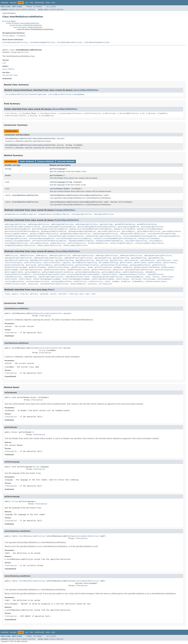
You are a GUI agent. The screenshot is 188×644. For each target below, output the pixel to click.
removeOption (30, 277)
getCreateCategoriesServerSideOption (50, 229)
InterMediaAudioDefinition (15, 42)
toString (73, 294)
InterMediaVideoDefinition (97, 42)
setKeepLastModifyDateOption (109, 241)
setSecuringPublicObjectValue (149, 243)
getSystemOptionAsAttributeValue (58, 272)
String (69, 145)
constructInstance (13, 263)
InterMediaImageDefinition (42, 42)
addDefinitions (27, 255)
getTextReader (56, 175)
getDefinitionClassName (16, 267)
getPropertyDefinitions (31, 270)
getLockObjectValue (171, 231)
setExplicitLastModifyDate (17, 241)
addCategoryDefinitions (62, 224)
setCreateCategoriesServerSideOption (74, 238)
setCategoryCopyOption (169, 236)
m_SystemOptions (47, 116)
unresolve (92, 284)
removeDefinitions (13, 277)
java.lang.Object (9, 21)
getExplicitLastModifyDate (150, 229)
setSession (33, 284)
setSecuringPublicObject (121, 243)
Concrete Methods (66, 161)
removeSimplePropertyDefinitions (107, 277)
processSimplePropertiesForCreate (49, 274)
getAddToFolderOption (125, 224)
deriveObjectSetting (108, 263)
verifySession (105, 284)
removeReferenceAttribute (77, 277)
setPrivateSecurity (76, 243)
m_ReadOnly (162, 113)
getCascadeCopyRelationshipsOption (59, 227)
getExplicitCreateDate (124, 229)
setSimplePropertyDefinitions (54, 284)
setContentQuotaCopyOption (42, 238)
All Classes (51, 7)
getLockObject (129, 231)
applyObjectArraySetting (16, 260)
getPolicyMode (11, 270)
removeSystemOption (134, 277)
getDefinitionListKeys (59, 267)
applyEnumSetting (103, 258)
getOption (127, 267)
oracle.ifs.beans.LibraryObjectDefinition (23, 23)
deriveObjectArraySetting (85, 263)
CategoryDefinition (20, 52)
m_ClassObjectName (27, 113)
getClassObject (45, 265)
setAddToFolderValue (36, 236)
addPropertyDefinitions (107, 255)
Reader (8, 175)
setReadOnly (138, 281)
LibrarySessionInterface (44, 138)
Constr (24, 10)
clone (175, 260)
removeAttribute (109, 274)
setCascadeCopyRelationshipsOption (140, 236)
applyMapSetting (139, 258)
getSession (118, 270)
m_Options (151, 113)
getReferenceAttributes (78, 270)
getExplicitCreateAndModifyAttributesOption (91, 229)
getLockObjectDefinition (149, 231)
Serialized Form (10, 75)
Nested (12, 10)
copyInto (66, 263)
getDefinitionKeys (37, 267)
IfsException (45, 316)
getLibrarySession (103, 267)
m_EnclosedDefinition (128, 113)
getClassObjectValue (64, 265)
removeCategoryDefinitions (105, 234)
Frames (29, 7)
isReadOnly (150, 272)
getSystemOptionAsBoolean (88, 272)
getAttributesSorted (14, 265)
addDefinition (11, 255)
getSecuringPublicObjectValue (44, 234)
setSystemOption (78, 284)
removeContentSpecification (132, 274)
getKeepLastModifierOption (54, 231)
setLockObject (156, 241)
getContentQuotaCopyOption (17, 229)
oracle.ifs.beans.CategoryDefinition (28, 27)
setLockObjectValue (39, 243)
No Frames (38, 7)
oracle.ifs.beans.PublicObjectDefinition (26, 25)
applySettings (106, 224)
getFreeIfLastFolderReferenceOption (22, 231)
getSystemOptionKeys (111, 272)
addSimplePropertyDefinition (158, 255)
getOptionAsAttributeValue (147, 267)
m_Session (32, 116)
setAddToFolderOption (15, 236)
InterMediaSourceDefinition (18, 138)
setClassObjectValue (14, 281)
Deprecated (39, 3)
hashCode (44, 294)
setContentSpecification (38, 281)
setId (107, 281)
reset (148, 277)
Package (13, 3)
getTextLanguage (57, 169)
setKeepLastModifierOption (81, 241)
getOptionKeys (168, 267)
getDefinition (159, 265)
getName (117, 267)
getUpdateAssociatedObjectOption (20, 214)
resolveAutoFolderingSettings (161, 234)
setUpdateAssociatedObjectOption (54, 214)
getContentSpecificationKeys (114, 265)
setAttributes (122, 279)
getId (90, 267)
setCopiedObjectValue (61, 281)
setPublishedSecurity (98, 243)
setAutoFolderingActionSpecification (66, 236)
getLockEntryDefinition (109, 231)
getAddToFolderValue (147, 224)
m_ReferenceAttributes (15, 116)
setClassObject (164, 279)
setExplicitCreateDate (149, 238)
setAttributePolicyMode (103, 279)
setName (115, 281)
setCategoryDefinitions (16, 238)
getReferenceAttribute (55, 270)
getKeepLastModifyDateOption (82, 231)
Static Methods (27, 161)
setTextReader (56, 189)
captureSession (131, 260)
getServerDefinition (101, 270)
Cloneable (21, 36)
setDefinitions (96, 281)
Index (48, 3)
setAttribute (167, 277)
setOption (125, 281)
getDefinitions (78, 267)
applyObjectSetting (64, 260)
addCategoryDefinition (15, 224)
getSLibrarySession (164, 270)
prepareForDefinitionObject (18, 274)
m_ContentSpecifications (70, 113)
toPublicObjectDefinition (49, 245)
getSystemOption (32, 272)
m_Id (142, 113)
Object (51, 290)
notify (53, 294)
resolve (156, 277)
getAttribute (126, 263)
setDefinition (80, 281)
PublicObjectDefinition (67, 220)
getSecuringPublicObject (16, 234)
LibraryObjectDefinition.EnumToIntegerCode (25, 94)
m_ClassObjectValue (47, 113)
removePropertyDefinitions (51, 277)
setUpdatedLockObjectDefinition (20, 245)
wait (82, 294)
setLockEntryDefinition (136, 241)
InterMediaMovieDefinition (70, 42)
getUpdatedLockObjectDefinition (75, 234)
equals (15, 294)
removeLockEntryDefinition (133, 234)
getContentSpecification (87, 265)
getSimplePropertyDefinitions (139, 270)
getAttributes (155, 263)
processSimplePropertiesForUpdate (84, 274)
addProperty (42, 255)
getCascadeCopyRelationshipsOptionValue (97, 227)
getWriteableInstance (133, 272)
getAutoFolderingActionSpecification (22, 227)
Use (27, 3)
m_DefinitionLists (92, 113)
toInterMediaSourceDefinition (64, 195)
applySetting (102, 260)
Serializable (8, 36)
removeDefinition (155, 274)
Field (18, 10)
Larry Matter (8, 69)
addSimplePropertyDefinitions (48, 258)
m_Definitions (109, 113)
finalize (24, 294)
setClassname (149, 279)
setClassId (136, 279)
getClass (34, 294)
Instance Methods (46, 161)
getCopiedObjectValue (140, 265)
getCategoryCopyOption (128, 227)
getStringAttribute (14, 272)
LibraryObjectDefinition (86, 90)
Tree (31, 3)
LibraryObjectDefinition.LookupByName (66, 94)
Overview (5, 3)
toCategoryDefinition (81, 214)
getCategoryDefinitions (152, 227)
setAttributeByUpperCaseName (47, 279)
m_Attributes (11, 113)
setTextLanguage (57, 182)
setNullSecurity (58, 243)
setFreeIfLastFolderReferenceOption (49, 241)
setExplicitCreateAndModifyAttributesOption (115, 238)
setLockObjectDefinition (16, 243)
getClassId (31, 265)
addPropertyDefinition (60, 255)
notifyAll (63, 294)
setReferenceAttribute (156, 281)
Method (32, 10)
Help (53, 3)
